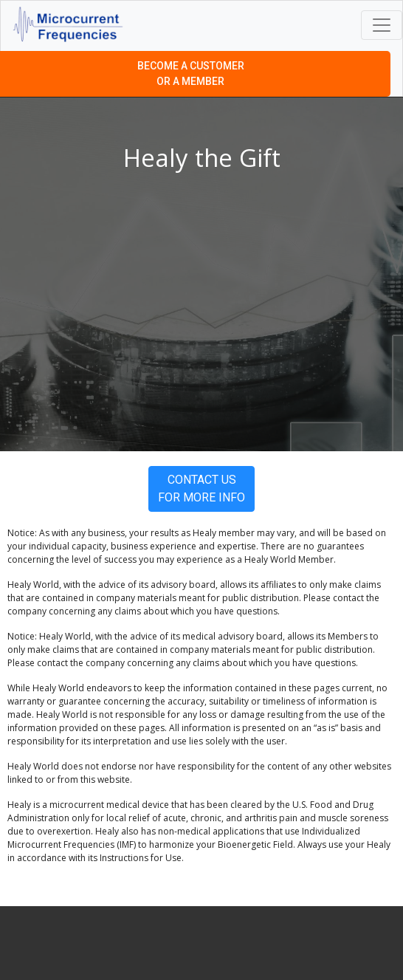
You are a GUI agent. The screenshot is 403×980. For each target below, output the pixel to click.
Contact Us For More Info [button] (201, 489)
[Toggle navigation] (382, 25)
